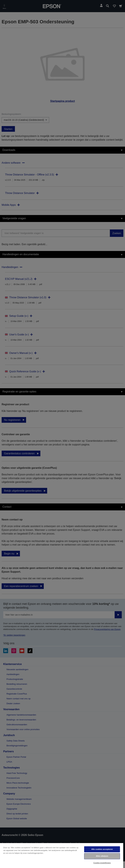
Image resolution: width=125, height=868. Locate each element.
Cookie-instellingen (102, 863)
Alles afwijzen (102, 856)
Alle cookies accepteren (102, 849)
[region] (62, 855)
